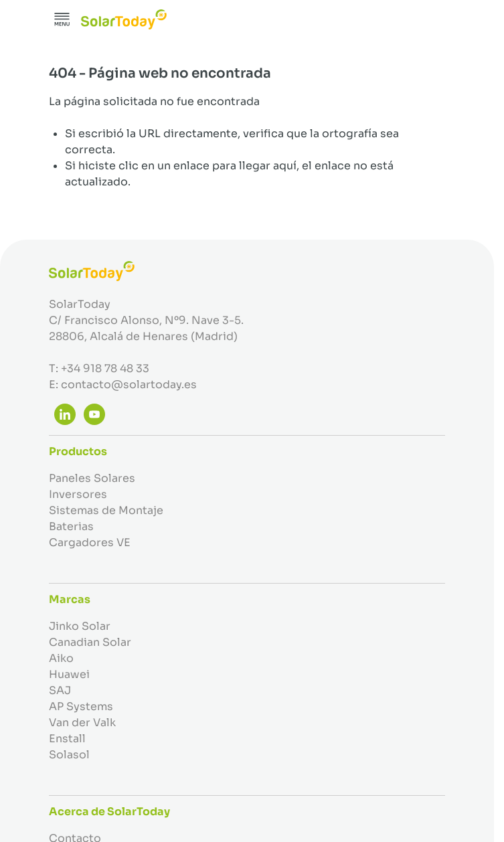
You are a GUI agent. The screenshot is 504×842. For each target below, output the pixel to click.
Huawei (69, 674)
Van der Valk (82, 723)
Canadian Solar (90, 642)
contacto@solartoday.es (129, 385)
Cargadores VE (90, 542)
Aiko (61, 658)
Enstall (67, 739)
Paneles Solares (92, 478)
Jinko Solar (80, 626)
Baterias (71, 526)
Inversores (78, 494)
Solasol (69, 755)
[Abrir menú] (62, 19)
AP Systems (81, 706)
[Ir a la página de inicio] (124, 19)
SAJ (60, 690)
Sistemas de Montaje (106, 510)
